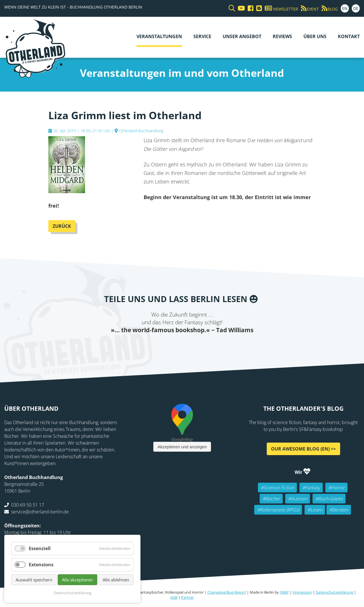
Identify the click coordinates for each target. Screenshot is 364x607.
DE (356, 8)
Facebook (148, 346)
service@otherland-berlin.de (40, 512)
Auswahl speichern (34, 580)
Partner (188, 597)
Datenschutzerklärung (334, 592)
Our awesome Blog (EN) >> (303, 449)
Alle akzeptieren (77, 580)
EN (345, 8)
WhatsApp (193, 346)
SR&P (284, 592)
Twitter (159, 346)
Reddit (182, 346)
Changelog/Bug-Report (227, 592)
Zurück (62, 226)
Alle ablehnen (116, 580)
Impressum (302, 592)
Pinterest (216, 346)
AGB (174, 597)
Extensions (41, 565)
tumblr (205, 346)
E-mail (171, 346)
